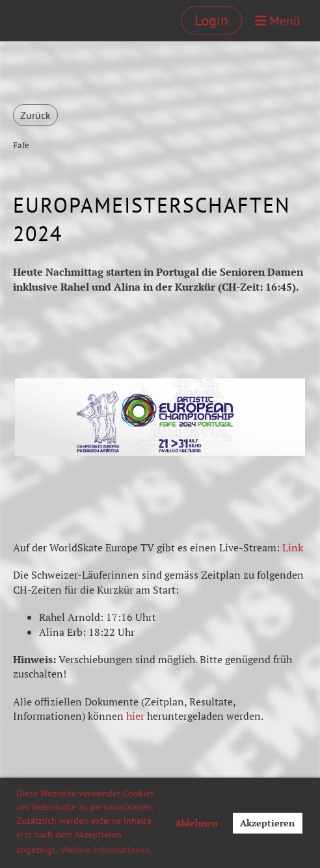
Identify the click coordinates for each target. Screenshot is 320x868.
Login (211, 20)
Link (293, 547)
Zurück (35, 115)
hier (135, 716)
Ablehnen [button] (196, 823)
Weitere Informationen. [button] (107, 850)
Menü (278, 20)
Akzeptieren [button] (267, 823)
